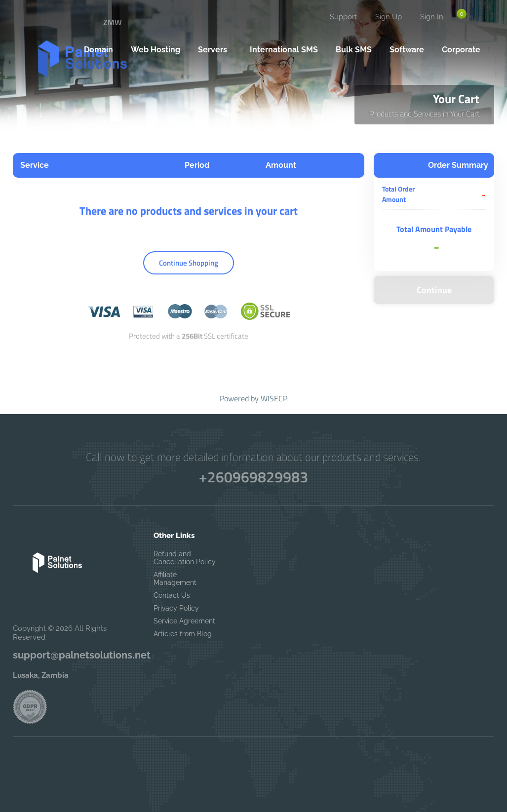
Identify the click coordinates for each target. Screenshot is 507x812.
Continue (434, 290)
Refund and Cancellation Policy (185, 558)
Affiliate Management (175, 579)
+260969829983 (253, 477)
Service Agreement (184, 621)
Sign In (432, 17)
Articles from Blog (183, 634)
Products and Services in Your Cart (424, 114)
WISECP (274, 398)
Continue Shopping (189, 263)
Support (343, 17)
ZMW (113, 22)
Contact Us (172, 595)
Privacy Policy (176, 608)
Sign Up (389, 17)
